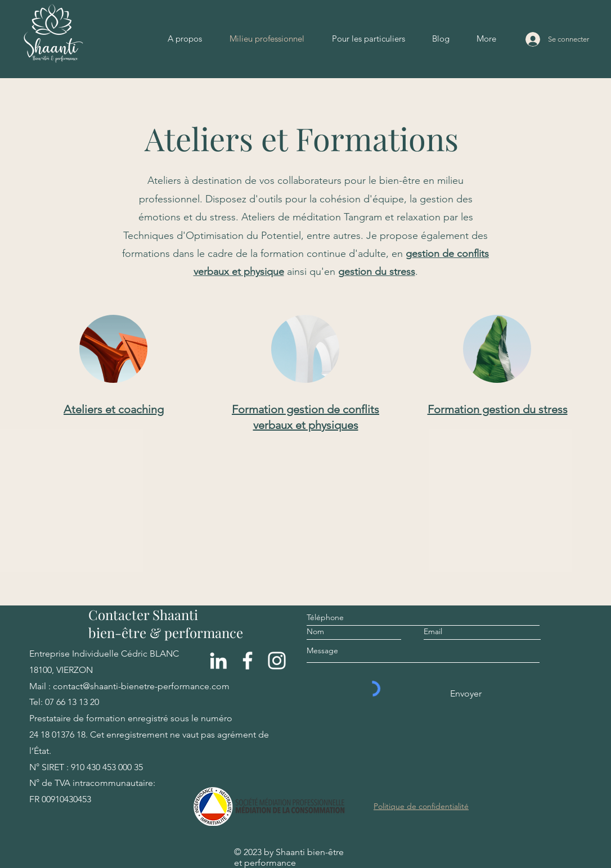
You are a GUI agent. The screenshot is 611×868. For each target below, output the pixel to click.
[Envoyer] (465, 694)
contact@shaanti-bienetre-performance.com (141, 686)
